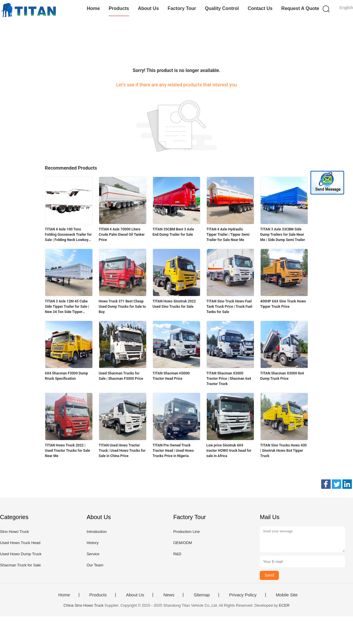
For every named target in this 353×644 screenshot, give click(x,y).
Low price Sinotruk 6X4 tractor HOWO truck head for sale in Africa (229, 451)
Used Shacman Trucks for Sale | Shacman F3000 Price (121, 376)
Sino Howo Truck (14, 532)
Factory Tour (182, 8)
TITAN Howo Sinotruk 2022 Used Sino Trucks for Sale (174, 304)
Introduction (96, 532)
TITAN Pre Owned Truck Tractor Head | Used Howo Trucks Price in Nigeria (173, 451)
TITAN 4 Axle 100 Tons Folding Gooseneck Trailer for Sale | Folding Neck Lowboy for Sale (68, 235)
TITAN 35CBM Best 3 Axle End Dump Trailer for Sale (173, 232)
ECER (284, 605)
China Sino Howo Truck (84, 605)
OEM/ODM (183, 543)
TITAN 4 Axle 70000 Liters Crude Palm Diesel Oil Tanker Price (122, 235)
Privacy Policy (243, 595)
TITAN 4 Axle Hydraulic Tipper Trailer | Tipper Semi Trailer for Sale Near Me (228, 235)
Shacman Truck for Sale (20, 565)
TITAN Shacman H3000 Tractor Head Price (171, 376)
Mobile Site (287, 595)
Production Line (187, 532)
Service (93, 554)
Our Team (95, 565)
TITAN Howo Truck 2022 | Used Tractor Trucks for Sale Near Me (68, 451)
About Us (148, 8)
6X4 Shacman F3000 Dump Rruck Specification (66, 376)
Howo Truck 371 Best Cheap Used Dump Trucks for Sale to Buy (122, 307)
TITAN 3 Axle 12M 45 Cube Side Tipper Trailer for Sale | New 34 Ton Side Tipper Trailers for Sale (67, 307)
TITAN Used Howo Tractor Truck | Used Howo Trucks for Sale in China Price (122, 451)
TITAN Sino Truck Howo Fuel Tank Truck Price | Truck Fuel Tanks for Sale (229, 307)
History (92, 543)
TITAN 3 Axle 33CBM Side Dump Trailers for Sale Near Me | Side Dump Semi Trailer (283, 235)
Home (93, 8)
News (169, 595)
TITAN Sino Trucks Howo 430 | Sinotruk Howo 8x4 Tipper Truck (284, 451)
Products (119, 8)
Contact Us (260, 8)
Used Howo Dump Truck (21, 554)
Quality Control (222, 8)
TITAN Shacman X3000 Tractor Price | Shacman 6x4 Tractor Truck (229, 379)
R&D (177, 554)
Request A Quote (300, 8)
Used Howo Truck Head (20, 543)
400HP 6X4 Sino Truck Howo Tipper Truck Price (283, 304)
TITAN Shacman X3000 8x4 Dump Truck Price (282, 376)
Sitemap (202, 595)
